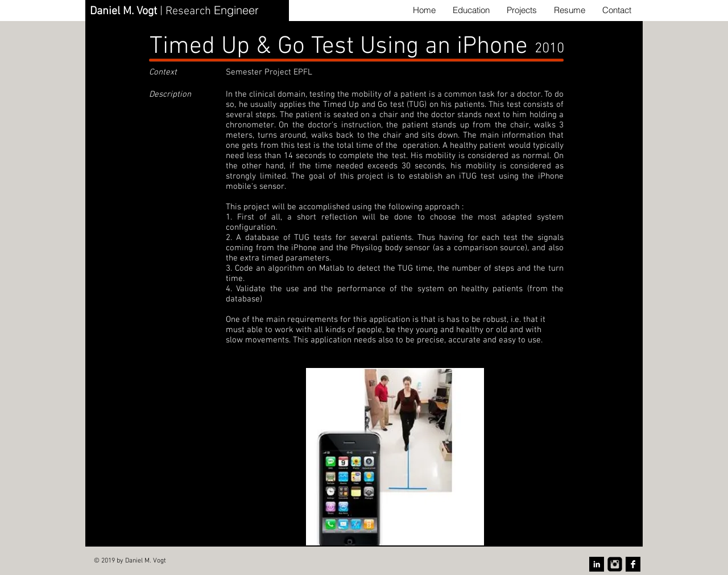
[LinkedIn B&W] (597, 564)
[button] (395, 457)
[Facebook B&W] (633, 564)
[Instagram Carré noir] (615, 564)
